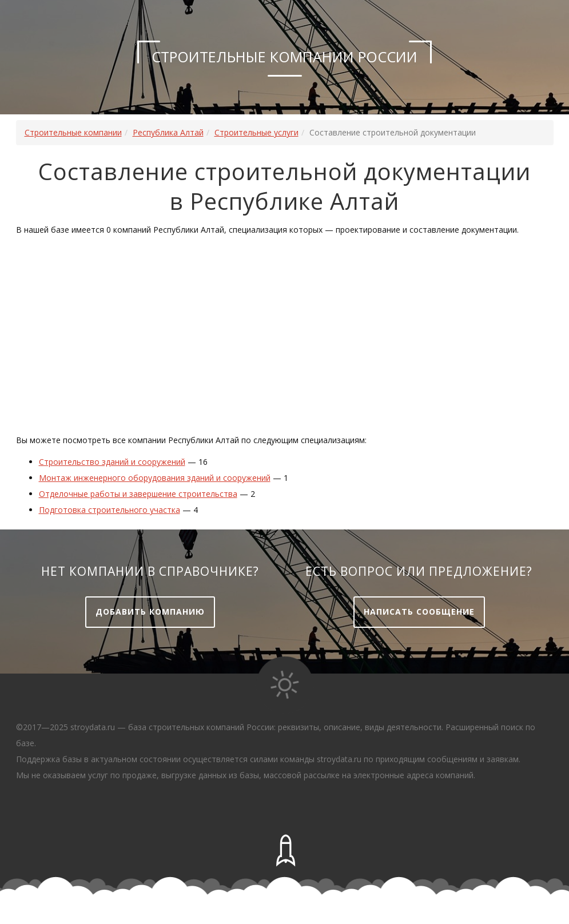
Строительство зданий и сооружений (112, 462)
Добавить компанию (150, 612)
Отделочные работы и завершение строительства (138, 494)
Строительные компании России (284, 57)
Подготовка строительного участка (110, 510)
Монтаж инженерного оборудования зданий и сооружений (155, 478)
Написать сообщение (419, 612)
